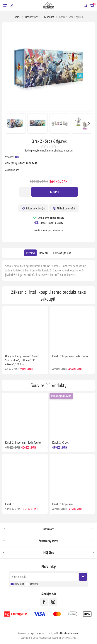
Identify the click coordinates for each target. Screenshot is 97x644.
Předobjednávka (61, 396)
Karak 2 (9, 504)
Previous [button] (8, 123)
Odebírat (20, 584)
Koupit (55, 192)
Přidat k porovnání (66, 208)
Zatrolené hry (12, 170)
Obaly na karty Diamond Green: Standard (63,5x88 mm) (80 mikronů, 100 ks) (22, 360)
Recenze (44, 253)
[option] (15, 123)
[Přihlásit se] (44, 577)
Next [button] (89, 123)
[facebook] (44, 602)
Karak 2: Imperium (62, 504)
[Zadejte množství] (25, 192)
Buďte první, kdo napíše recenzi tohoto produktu (49, 150)
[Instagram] (53, 602)
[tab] (30, 253)
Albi (17, 157)
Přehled (30, 253)
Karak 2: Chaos (61, 442)
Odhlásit (34, 584)
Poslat (83, 577)
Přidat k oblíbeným (36, 208)
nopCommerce (37, 633)
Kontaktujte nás (62, 253)
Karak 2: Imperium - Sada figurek (70, 356)
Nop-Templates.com (70, 633)
